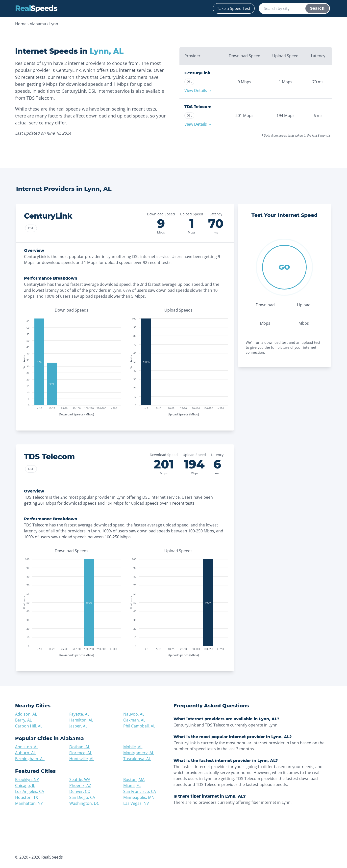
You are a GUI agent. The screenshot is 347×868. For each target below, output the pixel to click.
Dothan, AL (80, 747)
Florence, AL (81, 753)
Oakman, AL (134, 720)
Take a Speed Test (234, 8)
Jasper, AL (78, 726)
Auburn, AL (25, 753)
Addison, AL (26, 714)
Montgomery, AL (139, 753)
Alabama (38, 24)
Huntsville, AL (82, 759)
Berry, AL (23, 720)
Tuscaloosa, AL (137, 759)
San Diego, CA (82, 797)
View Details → (198, 90)
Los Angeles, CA (30, 791)
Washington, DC (84, 803)
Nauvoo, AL (134, 714)
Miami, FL (132, 785)
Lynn (54, 24)
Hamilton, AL (81, 720)
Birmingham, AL (30, 759)
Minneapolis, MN (139, 797)
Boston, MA (134, 780)
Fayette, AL (79, 714)
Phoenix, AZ (80, 785)
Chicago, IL (25, 785)
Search (317, 8)
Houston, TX (26, 797)
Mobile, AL (133, 747)
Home (21, 24)
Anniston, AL (27, 747)
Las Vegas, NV (136, 803)
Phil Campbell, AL (139, 726)
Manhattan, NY (29, 803)
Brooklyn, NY (27, 780)
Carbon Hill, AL (29, 726)
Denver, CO (80, 791)
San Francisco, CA (140, 791)
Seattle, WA (80, 780)
